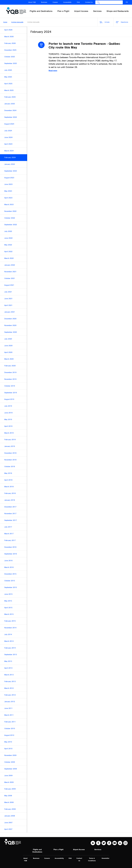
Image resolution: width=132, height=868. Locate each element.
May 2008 (8, 796)
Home (5, 22)
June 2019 (8, 413)
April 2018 (8, 480)
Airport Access (79, 850)
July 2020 (8, 339)
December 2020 (10, 319)
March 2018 (9, 487)
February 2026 (10, 43)
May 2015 (8, 601)
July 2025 (8, 70)
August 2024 (9, 124)
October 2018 (10, 467)
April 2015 (8, 608)
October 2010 (10, 729)
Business (44, 2)
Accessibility (67, 2)
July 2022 (8, 231)
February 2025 (10, 97)
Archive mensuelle (17, 22)
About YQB (32, 2)
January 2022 (10, 265)
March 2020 (9, 359)
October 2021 (10, 278)
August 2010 (9, 735)
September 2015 (11, 587)
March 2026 (9, 37)
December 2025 (10, 50)
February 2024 (10, 158)
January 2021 (10, 312)
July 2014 (8, 634)
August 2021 (9, 285)
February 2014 (10, 648)
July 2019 (8, 406)
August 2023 (9, 178)
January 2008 (10, 816)
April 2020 (8, 352)
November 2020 (10, 325)
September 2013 (11, 655)
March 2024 (9, 151)
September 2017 (11, 520)
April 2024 (8, 144)
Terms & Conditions (92, 859)
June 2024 (8, 137)
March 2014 (9, 641)
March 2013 (9, 675)
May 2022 (8, 245)
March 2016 (9, 567)
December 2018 (10, 453)
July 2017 (8, 527)
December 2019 (10, 372)
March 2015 (9, 614)
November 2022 (10, 211)
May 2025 (8, 77)
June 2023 (8, 184)
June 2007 (8, 823)
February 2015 (10, 621)
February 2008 (10, 809)
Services (98, 850)
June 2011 (8, 708)
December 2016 (10, 547)
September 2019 (11, 393)
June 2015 (8, 594)
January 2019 (10, 446)
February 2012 (10, 695)
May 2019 (8, 419)
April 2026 (8, 30)
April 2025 (8, 84)
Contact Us (89, 2)
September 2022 (11, 225)
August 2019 (9, 399)
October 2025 (10, 57)
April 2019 (8, 426)
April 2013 (8, 668)
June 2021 (8, 299)
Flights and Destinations (37, 851)
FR (127, 2)
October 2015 (10, 581)
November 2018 (10, 460)
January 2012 (10, 702)
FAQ (78, 2)
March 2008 (9, 802)
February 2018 (10, 493)
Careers (55, 2)
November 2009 (10, 755)
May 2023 (8, 191)
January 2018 (10, 500)
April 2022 (8, 252)
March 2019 (9, 433)
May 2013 (8, 661)
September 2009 (11, 769)
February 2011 (10, 722)
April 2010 (8, 749)
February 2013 (10, 681)
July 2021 (8, 292)
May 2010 (8, 742)
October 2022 (10, 218)
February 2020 (10, 366)
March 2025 (9, 90)
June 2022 (8, 238)
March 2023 (9, 205)
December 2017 (10, 507)
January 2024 (10, 164)
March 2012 (9, 688)
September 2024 (11, 117)
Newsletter (105, 858)
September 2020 (11, 332)
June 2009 (8, 776)
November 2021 (10, 272)
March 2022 (9, 258)
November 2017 (10, 514)
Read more (53, 71)
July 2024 (8, 131)
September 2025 (11, 63)
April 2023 (8, 198)
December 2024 (10, 110)
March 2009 (9, 782)
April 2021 (8, 305)
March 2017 (9, 534)
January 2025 (10, 104)
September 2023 (11, 171)
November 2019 (10, 379)
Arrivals (105, 22)
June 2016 (8, 561)
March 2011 (9, 715)
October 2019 (10, 386)
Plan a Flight (58, 850)
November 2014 (10, 628)
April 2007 (8, 829)
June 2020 (8, 346)
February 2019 (10, 440)
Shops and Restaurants (118, 11)
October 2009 (10, 762)
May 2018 (8, 473)
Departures (122, 22)
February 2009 (10, 789)
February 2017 (10, 540)
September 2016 (11, 554)
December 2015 (10, 574)
